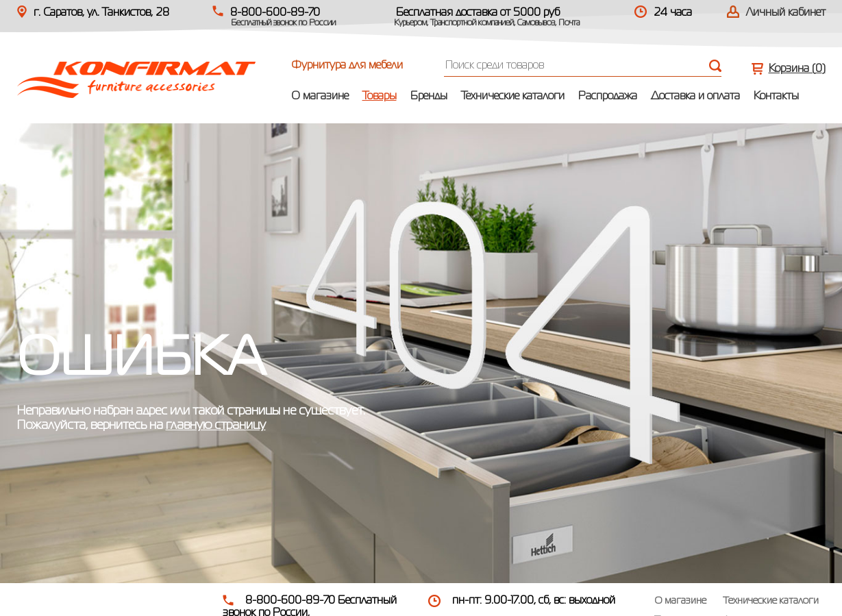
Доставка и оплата (695, 97)
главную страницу (216, 426)
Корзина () (797, 69)
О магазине (320, 97)
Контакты (776, 97)
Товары (380, 97)
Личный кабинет (786, 13)
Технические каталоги (513, 97)
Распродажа (608, 97)
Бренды (429, 97)
